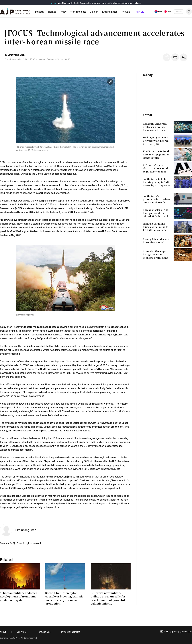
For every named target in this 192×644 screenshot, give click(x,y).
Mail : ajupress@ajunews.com (178, 631)
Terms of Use (44, 632)
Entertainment (110, 12)
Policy (63, 12)
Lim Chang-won (26, 530)
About (3, 632)
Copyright (22, 632)
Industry (40, 12)
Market (52, 12)
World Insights (78, 12)
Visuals (126, 12)
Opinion (94, 12)
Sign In (179, 12)
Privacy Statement (71, 632)
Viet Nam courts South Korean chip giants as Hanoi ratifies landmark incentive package (99, 3)
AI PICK (140, 12)
